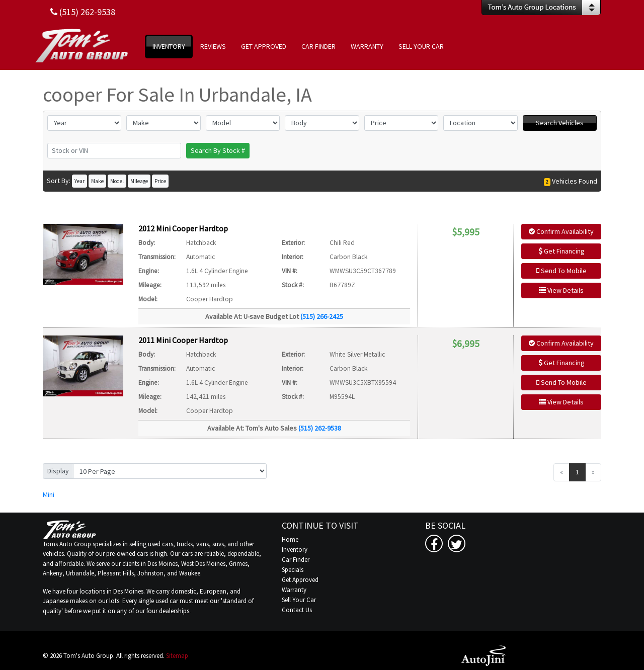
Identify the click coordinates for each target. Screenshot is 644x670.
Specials (293, 570)
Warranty (294, 590)
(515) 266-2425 (322, 316)
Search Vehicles (560, 123)
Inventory (295, 550)
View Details (561, 290)
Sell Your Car (299, 600)
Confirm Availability (561, 231)
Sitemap (177, 656)
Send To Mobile (561, 271)
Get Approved (300, 580)
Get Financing (561, 251)
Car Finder (296, 560)
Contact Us (297, 610)
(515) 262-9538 (320, 428)
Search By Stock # (218, 150)
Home (290, 539)
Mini (49, 494)
